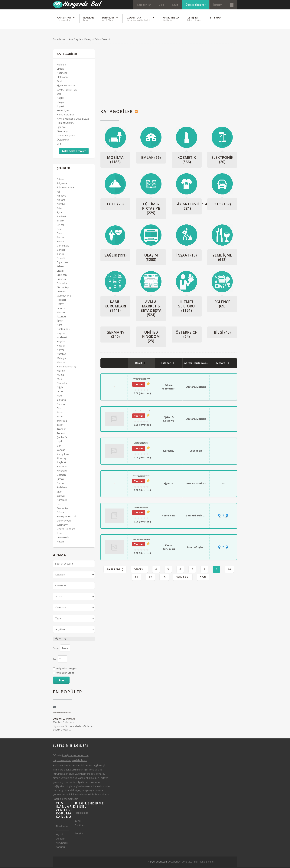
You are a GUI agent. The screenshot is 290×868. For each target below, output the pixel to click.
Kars (60, 326)
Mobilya (115, 161)
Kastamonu (64, 330)
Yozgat (61, 451)
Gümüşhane (64, 297)
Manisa (61, 363)
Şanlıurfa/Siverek (197, 517)
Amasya (62, 197)
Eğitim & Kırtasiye (151, 210)
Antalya (61, 205)
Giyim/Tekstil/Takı (193, 207)
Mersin (61, 313)
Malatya (62, 359)
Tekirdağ (62, 422)
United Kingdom (151, 338)
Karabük (62, 501)
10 (229, 570)
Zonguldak (63, 455)
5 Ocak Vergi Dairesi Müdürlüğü (141, 540)
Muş (59, 380)
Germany (115, 335)
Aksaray (62, 459)
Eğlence (222, 305)
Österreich (187, 335)
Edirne (61, 267)
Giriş (161, 5)
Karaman (62, 468)
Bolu (59, 234)
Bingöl (60, 226)
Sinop (60, 413)
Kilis (59, 505)
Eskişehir (62, 284)
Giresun (62, 293)
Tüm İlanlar (62, 827)
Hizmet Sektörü (187, 307)
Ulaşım (151, 258)
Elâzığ (60, 272)
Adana (61, 180)
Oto (222, 205)
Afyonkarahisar (66, 188)
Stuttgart (196, 452)
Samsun (62, 405)
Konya (61, 351)
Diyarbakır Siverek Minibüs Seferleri (62, 713)
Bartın (60, 484)
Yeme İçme (222, 258)
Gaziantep (63, 288)
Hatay (60, 305)
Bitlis (60, 230)
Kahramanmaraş (67, 367)
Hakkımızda (82, 814)
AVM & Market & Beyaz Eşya (151, 309)
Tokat (60, 426)
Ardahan (62, 488)
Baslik (141, 364)
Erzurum (62, 280)
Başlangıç (115, 570)
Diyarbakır (63, 263)
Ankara (61, 201)
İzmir (60, 322)
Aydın (60, 213)
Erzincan (62, 276)
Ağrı (59, 192)
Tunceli (61, 434)
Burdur (61, 238)
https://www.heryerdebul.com (70, 761)
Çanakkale (63, 247)
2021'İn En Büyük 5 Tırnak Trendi (141, 412)
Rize (59, 397)
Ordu (60, 393)
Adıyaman (63, 184)
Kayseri (61, 334)
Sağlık (115, 256)
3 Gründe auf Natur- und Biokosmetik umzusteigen (141, 444)
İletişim (218, 5)
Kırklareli (62, 338)
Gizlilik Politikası (80, 824)
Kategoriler (144, 5)
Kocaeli (61, 347)
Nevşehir (62, 384)
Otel (115, 205)
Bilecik (60, 222)
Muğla (60, 376)
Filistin (60, 542)
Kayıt (175, 5)
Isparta (61, 309)
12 (150, 578)
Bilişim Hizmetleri (169, 388)
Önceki (139, 570)
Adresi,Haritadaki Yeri (200, 364)
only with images (67, 670)
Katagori (168, 364)
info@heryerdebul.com (75, 756)
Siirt (59, 409)
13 (164, 578)
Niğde (60, 388)
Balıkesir (62, 217)
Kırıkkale (62, 472)
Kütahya (62, 355)
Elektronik (222, 161)
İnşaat (187, 256)
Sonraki (183, 578)
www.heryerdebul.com (88, 775)
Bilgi (222, 333)
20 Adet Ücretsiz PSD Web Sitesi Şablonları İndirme (141, 380)
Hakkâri (61, 301)
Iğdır (59, 492)
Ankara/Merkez (196, 388)
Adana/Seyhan (196, 548)
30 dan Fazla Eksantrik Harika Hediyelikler (141, 477)
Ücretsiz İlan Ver (196, 5)
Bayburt (61, 463)
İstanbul (62, 317)
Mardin (61, 372)
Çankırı (61, 251)
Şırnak (60, 480)
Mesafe (223, 364)
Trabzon (62, 430)
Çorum (61, 255)
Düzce (60, 513)
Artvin (60, 209)
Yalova (61, 497)
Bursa (60, 243)
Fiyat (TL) (60, 639)
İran (59, 534)
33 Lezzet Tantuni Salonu (141, 509)
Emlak (151, 158)
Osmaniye (63, 509)
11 (137, 578)
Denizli (61, 259)
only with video (65, 674)
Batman (61, 476)
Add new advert (74, 152)
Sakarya (62, 401)
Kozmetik (187, 161)
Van (59, 447)
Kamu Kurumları (115, 307)
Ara (61, 681)
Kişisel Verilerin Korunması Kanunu (62, 842)
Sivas (60, 418)
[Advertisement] (169, 77)
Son (203, 578)
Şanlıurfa (62, 438)
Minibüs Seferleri (63, 723)
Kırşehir (61, 343)
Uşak (60, 442)
